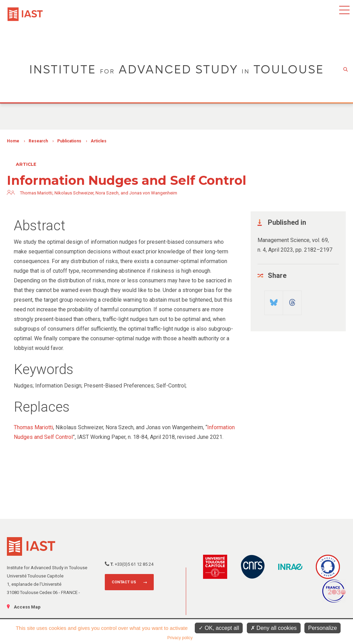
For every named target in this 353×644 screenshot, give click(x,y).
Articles (99, 141)
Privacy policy (180, 638)
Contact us (124, 582)
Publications (69, 141)
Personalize (323, 628)
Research (38, 141)
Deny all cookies (274, 628)
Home (13, 141)
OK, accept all (219, 628)
